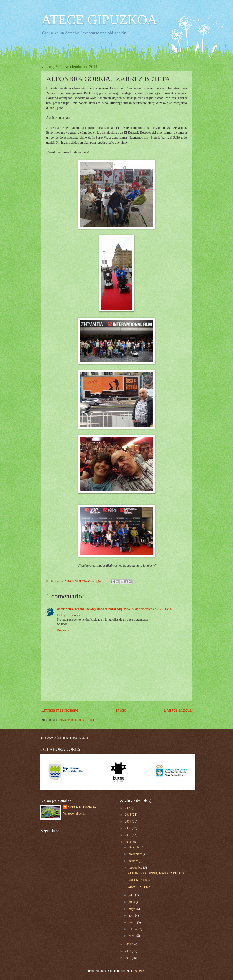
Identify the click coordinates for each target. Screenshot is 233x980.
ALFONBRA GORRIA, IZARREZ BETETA (156, 873)
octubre (134, 861)
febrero (133, 929)
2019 (128, 808)
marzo (133, 922)
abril (132, 915)
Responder (64, 630)
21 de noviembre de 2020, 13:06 (152, 609)
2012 (128, 951)
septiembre (136, 867)
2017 (128, 822)
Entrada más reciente (60, 710)
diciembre (135, 847)
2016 (128, 828)
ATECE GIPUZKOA (99, 20)
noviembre (136, 854)
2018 (128, 815)
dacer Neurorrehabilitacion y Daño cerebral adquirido (94, 609)
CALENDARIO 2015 (141, 880)
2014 (128, 842)
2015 (128, 835)
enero (132, 936)
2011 (128, 958)
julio (132, 895)
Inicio (121, 710)
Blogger (140, 971)
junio (132, 902)
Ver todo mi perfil (74, 814)
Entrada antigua (178, 710)
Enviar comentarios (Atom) (76, 720)
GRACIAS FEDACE (141, 887)
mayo (132, 909)
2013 (128, 944)
